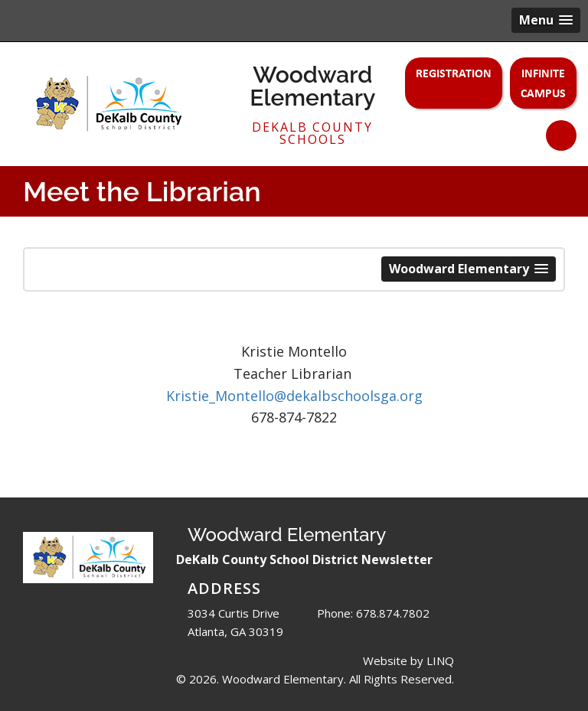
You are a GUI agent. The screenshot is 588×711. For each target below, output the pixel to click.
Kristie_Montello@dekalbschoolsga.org (294, 396)
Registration (454, 73)
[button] (546, 20)
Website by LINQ (408, 660)
